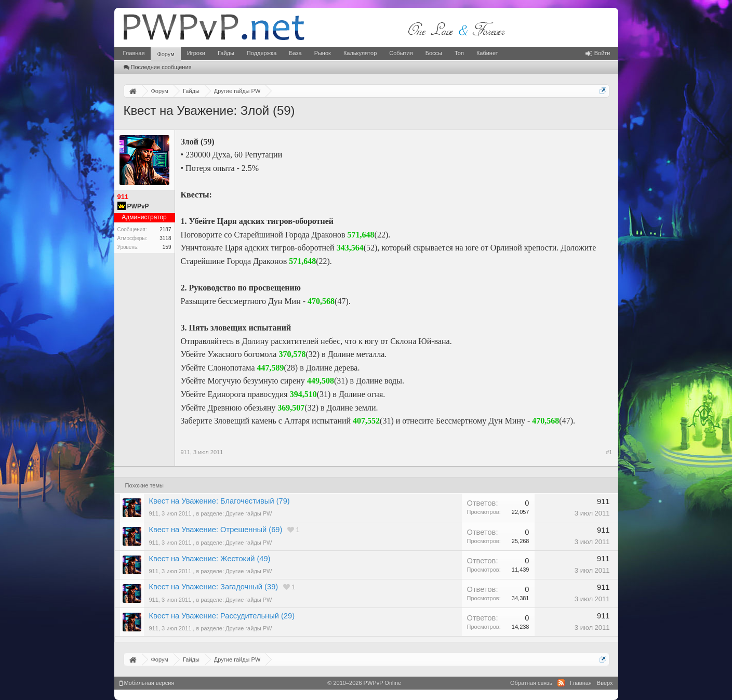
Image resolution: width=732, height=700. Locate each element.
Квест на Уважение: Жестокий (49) (210, 559)
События (401, 53)
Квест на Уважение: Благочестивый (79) (219, 501)
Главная (134, 53)
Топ (459, 53)
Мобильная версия (147, 683)
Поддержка (262, 53)
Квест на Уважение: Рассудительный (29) (222, 616)
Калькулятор (360, 53)
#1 (609, 452)
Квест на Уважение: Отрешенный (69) (216, 530)
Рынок (323, 53)
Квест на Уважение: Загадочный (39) (214, 587)
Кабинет (487, 53)
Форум (165, 54)
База (295, 53)
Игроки (196, 53)
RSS (561, 683)
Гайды (226, 53)
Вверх (605, 683)
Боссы (434, 53)
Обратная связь (531, 683)
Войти (598, 53)
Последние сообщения (158, 67)
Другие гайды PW (249, 513)
